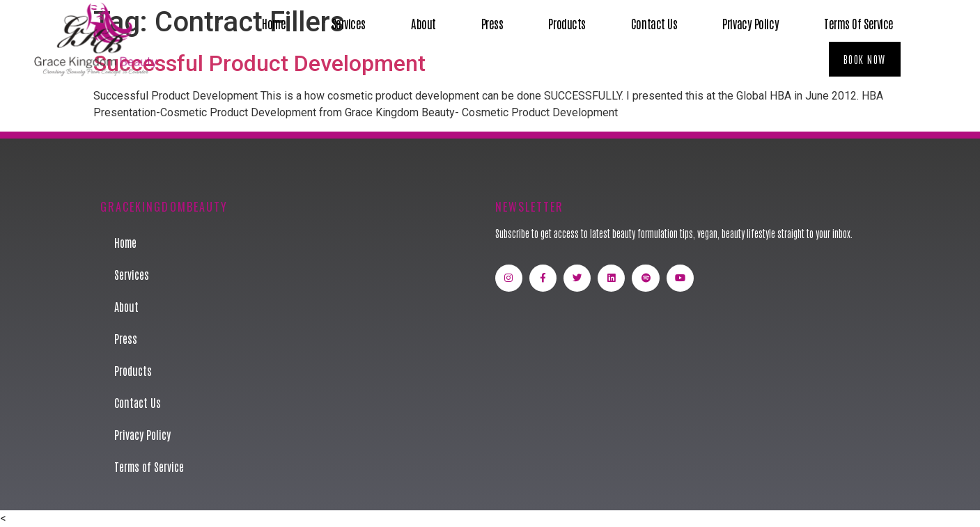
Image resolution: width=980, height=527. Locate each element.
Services (349, 23)
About (423, 23)
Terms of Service (859, 23)
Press (492, 23)
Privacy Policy (750, 23)
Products (567, 23)
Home (274, 23)
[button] (865, 59)
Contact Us (654, 23)
